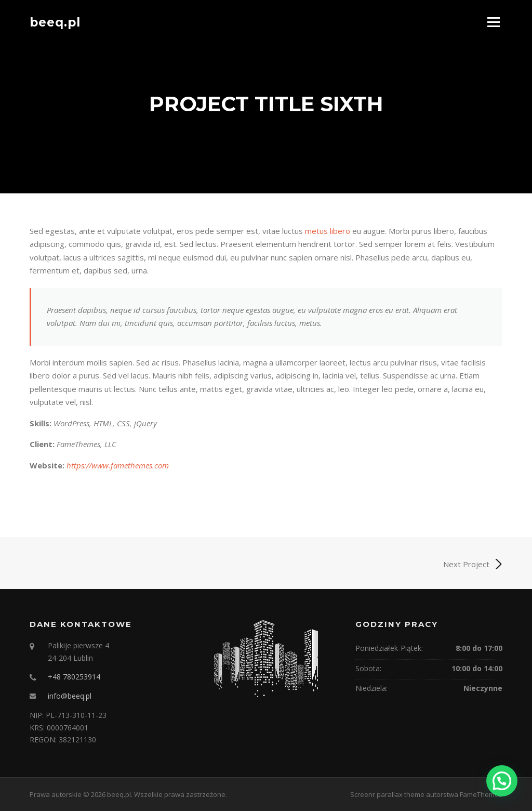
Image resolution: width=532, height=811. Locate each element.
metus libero (328, 231)
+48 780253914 (74, 677)
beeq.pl (55, 22)
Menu (493, 22)
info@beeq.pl (70, 696)
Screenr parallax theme (387, 794)
